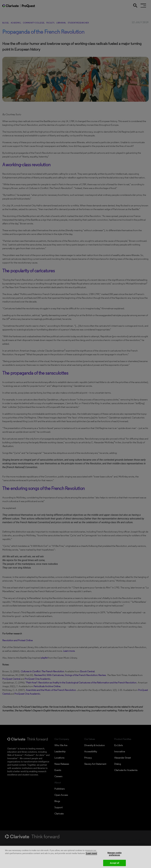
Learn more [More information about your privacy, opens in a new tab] (91, 856)
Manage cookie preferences (115, 856)
